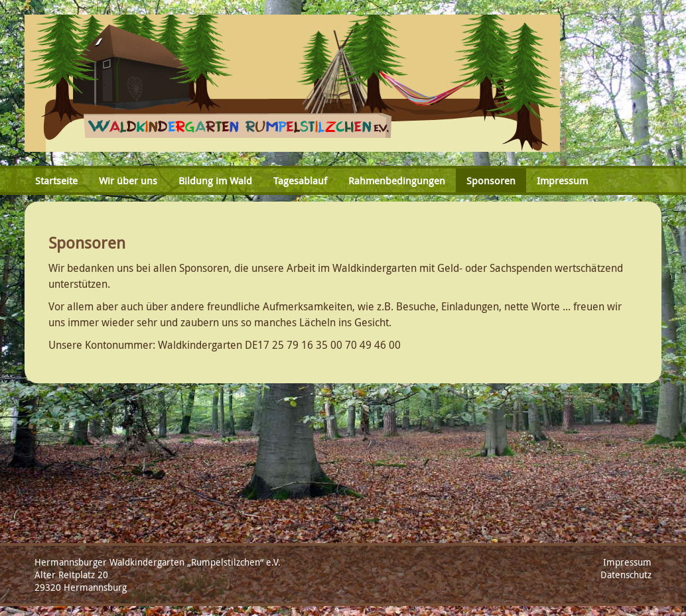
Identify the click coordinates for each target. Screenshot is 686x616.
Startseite (56, 180)
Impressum (562, 180)
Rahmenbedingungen (397, 180)
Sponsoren (491, 180)
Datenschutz (626, 575)
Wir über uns (128, 180)
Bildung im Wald (215, 180)
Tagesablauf (300, 180)
